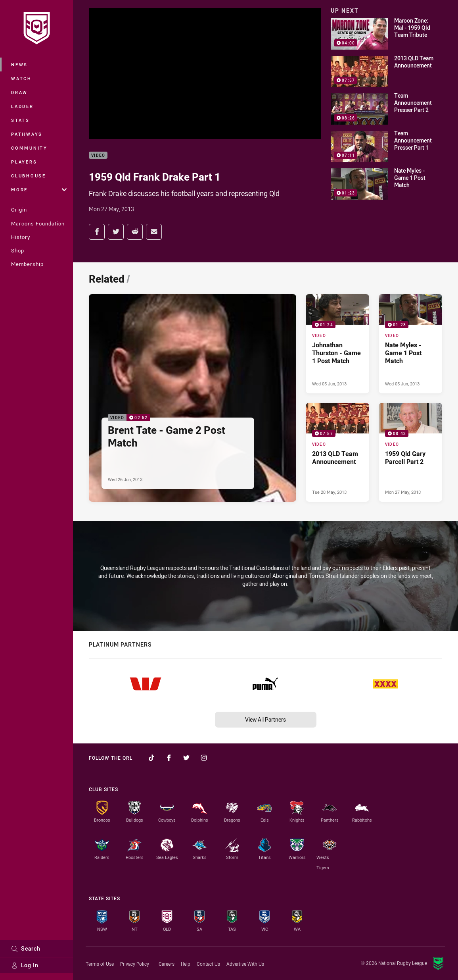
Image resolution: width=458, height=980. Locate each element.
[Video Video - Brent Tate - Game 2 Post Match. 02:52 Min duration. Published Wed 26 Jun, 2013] (193, 398)
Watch (21, 78)
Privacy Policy (135, 964)
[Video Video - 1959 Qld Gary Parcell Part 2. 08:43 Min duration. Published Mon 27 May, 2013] (410, 452)
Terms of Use (100, 964)
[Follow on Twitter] (186, 758)
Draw (19, 92)
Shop (18, 250)
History (21, 237)
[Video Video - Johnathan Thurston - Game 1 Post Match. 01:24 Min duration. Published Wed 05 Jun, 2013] (337, 344)
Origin (19, 210)
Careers (167, 964)
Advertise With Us (245, 964)
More (39, 190)
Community (29, 148)
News (19, 64)
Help (186, 964)
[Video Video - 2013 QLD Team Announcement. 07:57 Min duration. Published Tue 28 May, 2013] (337, 452)
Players (24, 162)
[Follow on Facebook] (169, 758)
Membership (27, 264)
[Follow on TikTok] (151, 758)
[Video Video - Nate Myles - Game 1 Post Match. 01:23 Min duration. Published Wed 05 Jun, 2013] (410, 344)
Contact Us (208, 964)
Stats (20, 120)
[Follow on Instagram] (204, 758)
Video (98, 155)
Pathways (27, 134)
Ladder (22, 106)
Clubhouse (29, 176)
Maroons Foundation (38, 223)
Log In (25, 965)
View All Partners (265, 719)
